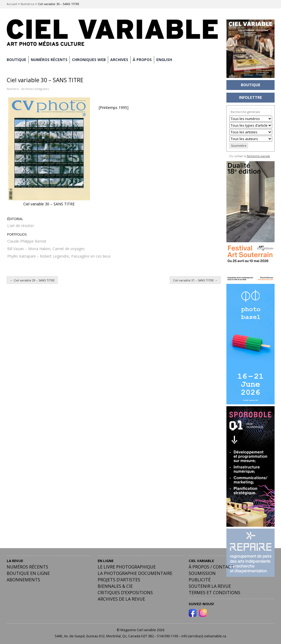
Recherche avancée (258, 156)
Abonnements (23, 580)
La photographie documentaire (135, 573)
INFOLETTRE (250, 97)
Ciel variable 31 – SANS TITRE (195, 280)
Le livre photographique (127, 567)
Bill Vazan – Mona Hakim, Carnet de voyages (46, 249)
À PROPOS (142, 60)
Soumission (202, 573)
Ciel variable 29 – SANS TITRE (32, 280)
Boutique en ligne (28, 573)
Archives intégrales (35, 89)
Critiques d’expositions (125, 593)
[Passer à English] (164, 60)
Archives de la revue (121, 599)
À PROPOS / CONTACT (211, 567)
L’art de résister (21, 226)
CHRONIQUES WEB (89, 60)
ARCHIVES (119, 60)
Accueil (12, 4)
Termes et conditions (214, 593)
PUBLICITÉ (200, 580)
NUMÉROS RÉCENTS (49, 60)
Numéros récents (27, 567)
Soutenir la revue (210, 586)
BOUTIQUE (16, 60)
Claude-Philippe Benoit (27, 241)
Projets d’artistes (119, 580)
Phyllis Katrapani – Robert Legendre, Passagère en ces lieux (59, 256)
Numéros (27, 4)
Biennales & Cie (115, 586)
